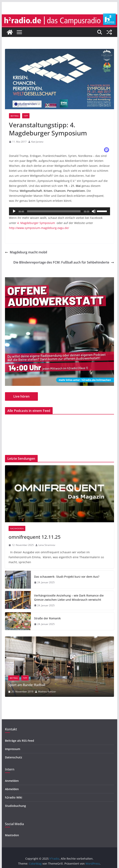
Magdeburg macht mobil (26, 252)
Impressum (13, 749)
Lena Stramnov (47, 545)
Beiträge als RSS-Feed (20, 741)
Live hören (21, 396)
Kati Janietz (37, 142)
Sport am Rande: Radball (49, 685)
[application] (59, 211)
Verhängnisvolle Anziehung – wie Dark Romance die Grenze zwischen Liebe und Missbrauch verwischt (69, 598)
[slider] (54, 211)
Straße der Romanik (47, 618)
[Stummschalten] (94, 211)
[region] (59, 332)
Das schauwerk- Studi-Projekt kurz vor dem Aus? (67, 577)
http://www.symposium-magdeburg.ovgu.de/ (39, 228)
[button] (107, 150)
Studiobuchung (15, 806)
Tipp (26, 116)
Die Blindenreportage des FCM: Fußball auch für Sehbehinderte (64, 262)
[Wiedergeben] (14, 211)
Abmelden (12, 789)
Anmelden (12, 781)
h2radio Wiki (14, 797)
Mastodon (12, 835)
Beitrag (15, 116)
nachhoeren (17, 528)
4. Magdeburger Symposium (36, 223)
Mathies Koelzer (70, 692)
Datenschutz (14, 757)
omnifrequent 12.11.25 (35, 537)
